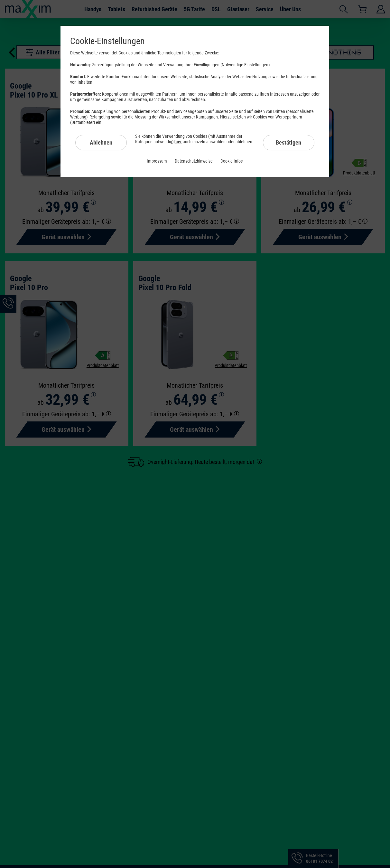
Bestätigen (288, 142)
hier (178, 142)
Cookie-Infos (232, 161)
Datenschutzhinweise (194, 161)
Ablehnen (101, 142)
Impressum (157, 161)
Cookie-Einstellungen (107, 41)
